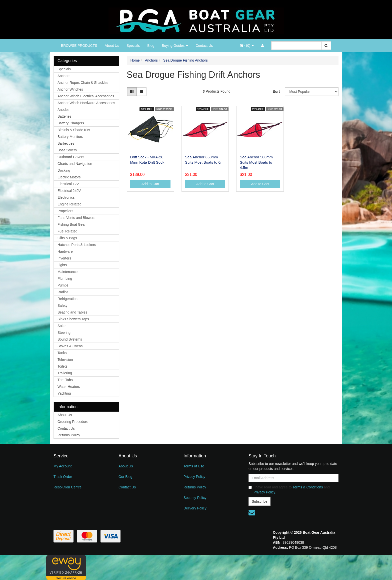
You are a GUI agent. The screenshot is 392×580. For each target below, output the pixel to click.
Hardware (65, 251)
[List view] (141, 92)
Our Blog (125, 477)
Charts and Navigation (75, 164)
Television (65, 360)
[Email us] (252, 513)
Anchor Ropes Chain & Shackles (83, 83)
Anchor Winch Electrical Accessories (86, 96)
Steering (64, 333)
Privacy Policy (194, 477)
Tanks (62, 353)
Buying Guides (175, 46)
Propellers (65, 211)
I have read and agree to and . (289, 490)
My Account (62, 466)
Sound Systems (70, 339)
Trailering (65, 373)
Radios (63, 292)
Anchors (64, 76)
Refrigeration (67, 299)
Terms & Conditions (308, 487)
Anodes (63, 110)
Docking (64, 170)
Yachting (64, 393)
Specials (133, 46)
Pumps (63, 285)
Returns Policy (69, 435)
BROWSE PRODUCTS (79, 46)
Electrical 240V (69, 191)
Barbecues (66, 143)
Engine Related (69, 204)
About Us (112, 46)
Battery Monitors (70, 137)
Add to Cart (150, 184)
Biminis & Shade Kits (74, 130)
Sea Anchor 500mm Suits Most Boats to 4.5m (256, 162)
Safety (62, 306)
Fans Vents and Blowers (76, 218)
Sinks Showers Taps (73, 319)
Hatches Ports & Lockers (77, 245)
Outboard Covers (71, 157)
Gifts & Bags (67, 238)
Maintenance (67, 272)
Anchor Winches (70, 89)
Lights (62, 265)
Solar (62, 326)
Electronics (66, 197)
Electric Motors (69, 177)
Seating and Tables (72, 312)
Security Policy (195, 498)
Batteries (64, 116)
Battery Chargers (71, 123)
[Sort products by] (312, 92)
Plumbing (65, 278)
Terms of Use (194, 466)
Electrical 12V (68, 184)
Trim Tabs (65, 380)
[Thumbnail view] (132, 92)
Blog (151, 46)
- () (247, 46)
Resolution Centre (67, 487)
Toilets (62, 366)
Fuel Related (67, 231)
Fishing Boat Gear (72, 224)
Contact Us (204, 46)
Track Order (63, 477)
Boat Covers (67, 150)
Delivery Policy (195, 508)
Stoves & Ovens (70, 346)
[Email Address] (293, 478)
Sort (276, 92)
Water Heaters (69, 387)
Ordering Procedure (73, 422)
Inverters (64, 258)
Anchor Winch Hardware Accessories (86, 103)
